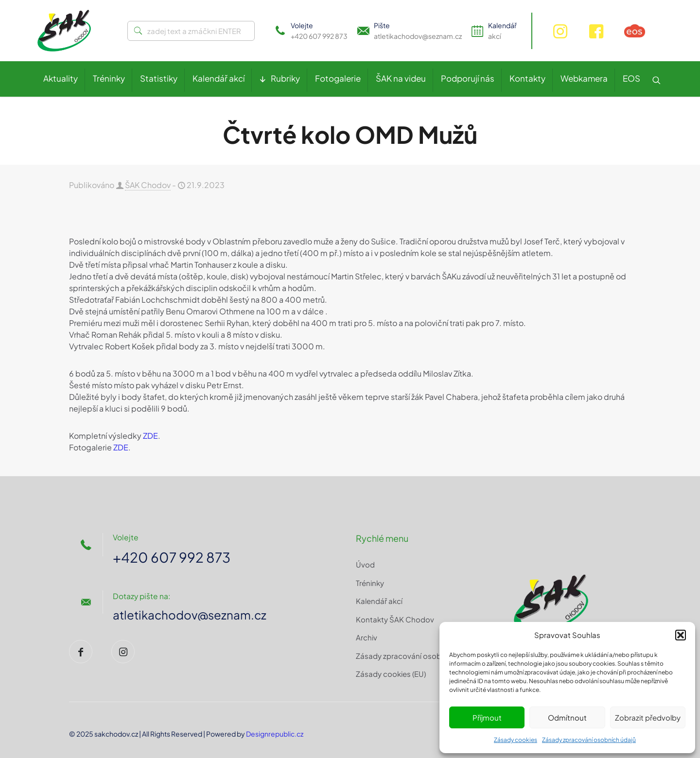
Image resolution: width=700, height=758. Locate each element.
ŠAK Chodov (148, 185)
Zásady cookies (516, 740)
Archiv (367, 637)
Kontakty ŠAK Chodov (395, 619)
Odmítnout (567, 717)
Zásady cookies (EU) (391, 674)
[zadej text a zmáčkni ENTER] (191, 31)
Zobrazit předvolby (648, 717)
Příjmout (487, 717)
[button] (681, 635)
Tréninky (370, 583)
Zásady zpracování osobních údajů (589, 740)
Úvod (365, 564)
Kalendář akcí (379, 601)
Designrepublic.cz (275, 734)
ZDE (150, 436)
